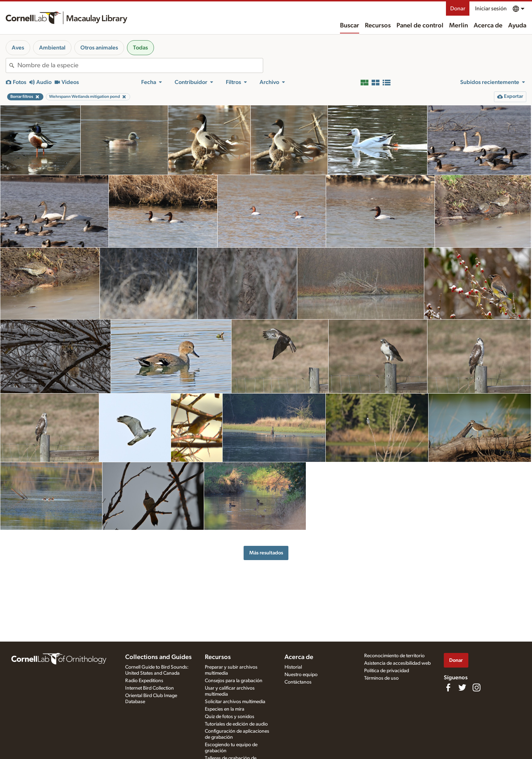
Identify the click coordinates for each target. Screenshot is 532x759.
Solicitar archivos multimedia (235, 702)
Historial (293, 667)
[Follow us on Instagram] (477, 687)
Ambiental (52, 48)
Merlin (459, 26)
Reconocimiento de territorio (394, 656)
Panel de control (420, 26)
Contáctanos (298, 682)
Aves (18, 48)
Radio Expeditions (144, 681)
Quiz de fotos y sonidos (230, 717)
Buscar (350, 26)
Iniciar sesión (491, 9)
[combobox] (140, 65)
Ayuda (517, 26)
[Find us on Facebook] (448, 687)
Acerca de (488, 26)
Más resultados (266, 553)
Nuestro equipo (301, 675)
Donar (458, 9)
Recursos (378, 26)
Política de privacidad (387, 671)
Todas (140, 48)
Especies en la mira (225, 709)
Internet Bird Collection (150, 688)
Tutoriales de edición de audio (236, 724)
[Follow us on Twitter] (462, 687)
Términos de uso (381, 678)
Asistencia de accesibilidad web (397, 663)
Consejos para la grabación (234, 681)
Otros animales (99, 48)
